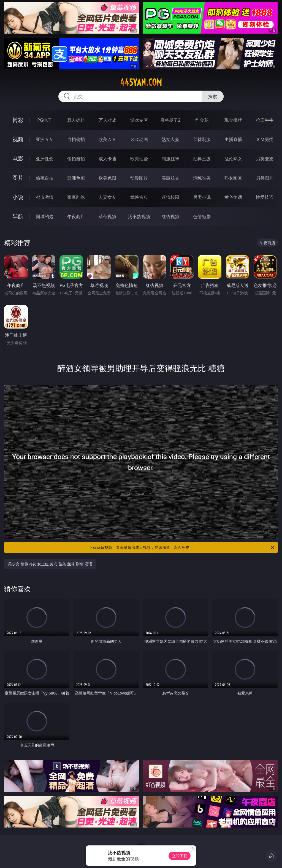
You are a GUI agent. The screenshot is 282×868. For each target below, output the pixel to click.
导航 (18, 216)
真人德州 (76, 120)
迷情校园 (170, 197)
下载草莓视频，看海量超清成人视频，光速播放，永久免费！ (182, 547)
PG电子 (44, 120)
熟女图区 (233, 178)
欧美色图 (107, 178)
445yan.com (141, 82)
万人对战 (107, 120)
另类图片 (265, 178)
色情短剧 (202, 216)
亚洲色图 (76, 178)
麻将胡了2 (170, 120)
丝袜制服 (202, 139)
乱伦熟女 (233, 159)
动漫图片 (139, 178)
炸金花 (202, 120)
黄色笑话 (233, 197)
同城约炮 (45, 216)
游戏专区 (139, 120)
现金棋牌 (233, 120)
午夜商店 (76, 216)
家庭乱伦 (76, 197)
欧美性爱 (139, 159)
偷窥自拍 (45, 178)
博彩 (18, 120)
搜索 (213, 96)
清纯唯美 (202, 178)
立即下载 (180, 856)
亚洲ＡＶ (45, 139)
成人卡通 (107, 159)
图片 (18, 178)
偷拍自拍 (76, 159)
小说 (18, 197)
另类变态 (265, 159)
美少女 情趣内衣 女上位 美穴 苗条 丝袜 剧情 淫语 (50, 564)
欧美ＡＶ (107, 139)
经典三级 (202, 159)
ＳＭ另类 (265, 139)
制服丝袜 (170, 159)
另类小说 (202, 197)
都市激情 (45, 197)
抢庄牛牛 (265, 120)
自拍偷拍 (76, 139)
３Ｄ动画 (139, 139)
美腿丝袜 (170, 178)
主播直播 (233, 139)
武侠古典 (139, 197)
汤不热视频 (139, 216)
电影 (18, 158)
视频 (18, 139)
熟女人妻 (170, 139)
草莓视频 (107, 216)
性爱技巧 (265, 197)
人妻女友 (107, 197)
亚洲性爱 (45, 159)
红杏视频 (170, 216)
